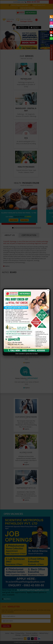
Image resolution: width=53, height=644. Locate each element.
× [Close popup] (48, 291)
